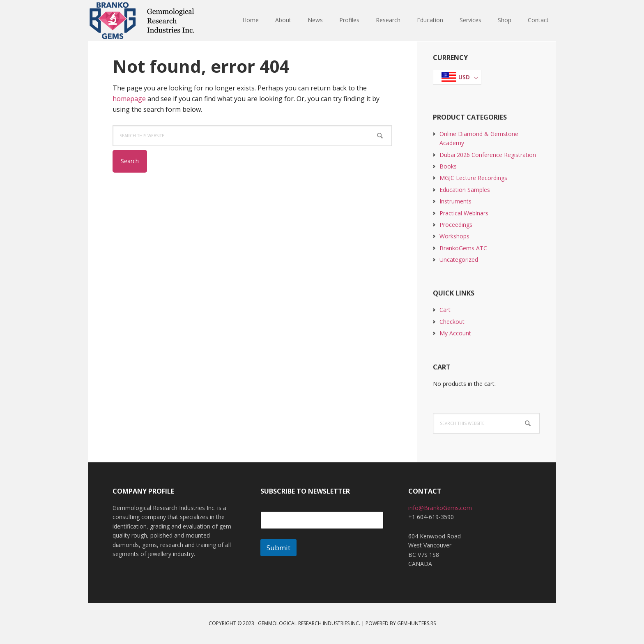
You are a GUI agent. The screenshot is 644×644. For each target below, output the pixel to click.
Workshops (454, 236)
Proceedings (456, 225)
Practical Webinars (464, 213)
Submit (278, 548)
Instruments (455, 201)
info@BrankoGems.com (440, 508)
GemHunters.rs (416, 623)
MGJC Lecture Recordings (473, 178)
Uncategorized (459, 260)
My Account (455, 333)
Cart (445, 310)
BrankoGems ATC (463, 248)
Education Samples (465, 190)
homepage (129, 99)
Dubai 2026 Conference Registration (488, 155)
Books (448, 166)
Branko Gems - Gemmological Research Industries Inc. (141, 21)
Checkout (452, 322)
